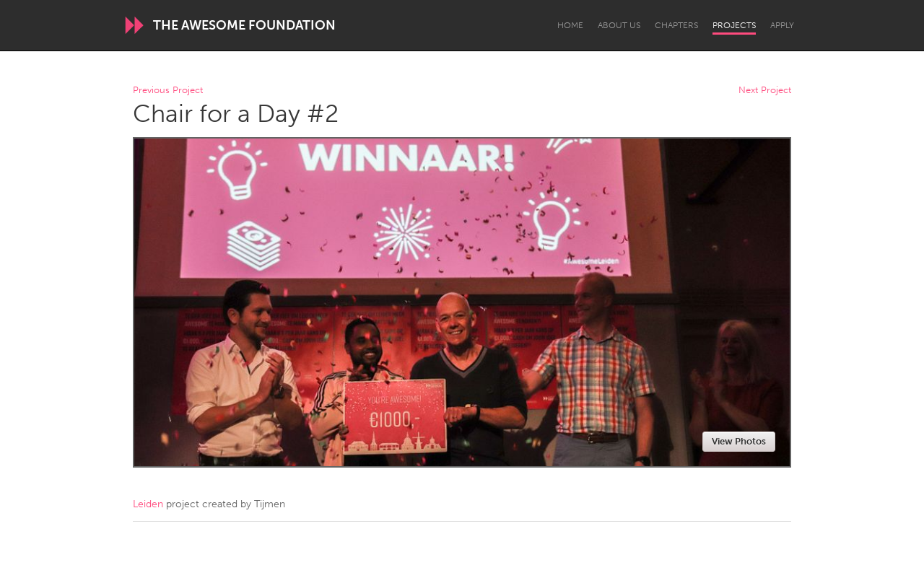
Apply (782, 25)
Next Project (765, 91)
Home (570, 25)
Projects (734, 25)
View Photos (739, 441)
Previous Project (168, 91)
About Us (619, 25)
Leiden (148, 504)
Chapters (676, 25)
